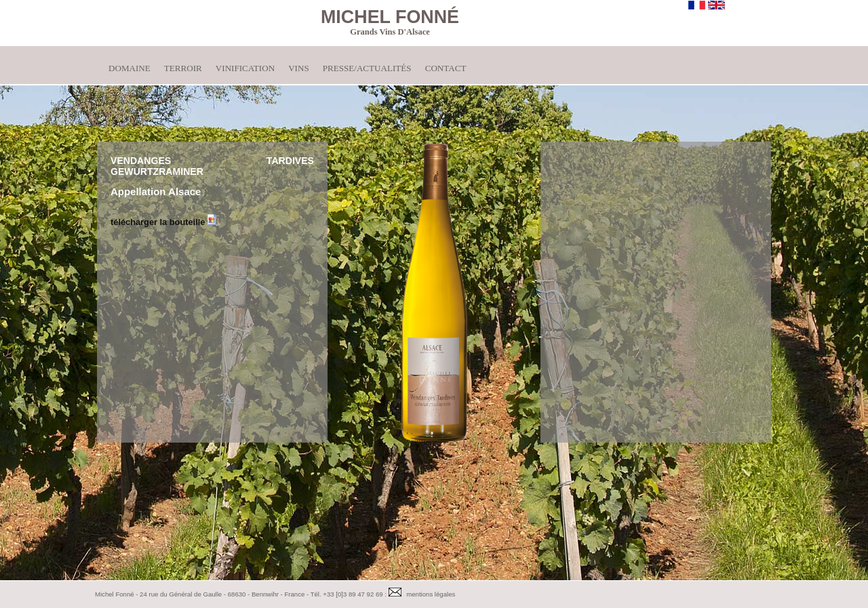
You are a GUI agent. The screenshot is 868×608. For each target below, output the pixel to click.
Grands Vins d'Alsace (390, 32)
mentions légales (431, 594)
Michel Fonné (390, 17)
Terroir (183, 68)
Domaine (130, 68)
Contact (446, 68)
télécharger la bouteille (163, 222)
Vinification (245, 68)
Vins (299, 68)
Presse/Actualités (367, 68)
